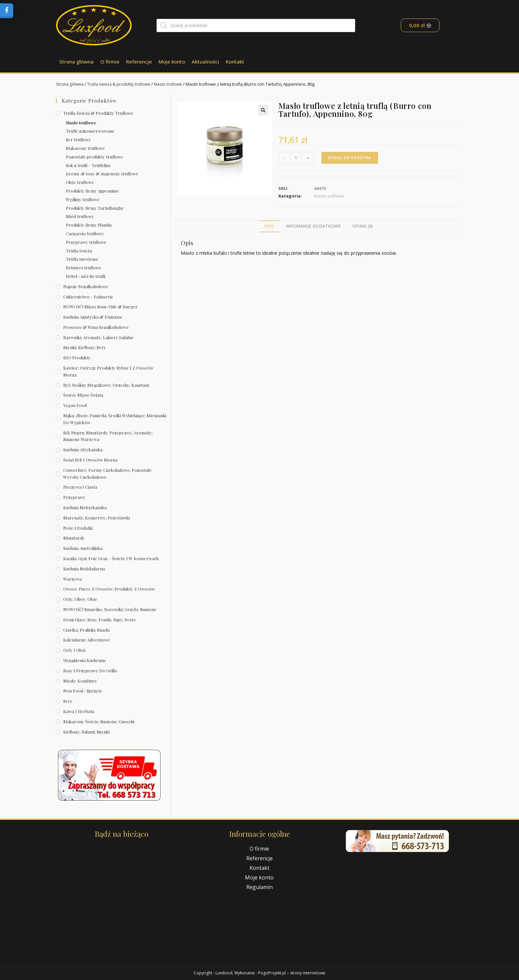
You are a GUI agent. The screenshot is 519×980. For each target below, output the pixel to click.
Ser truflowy (78, 139)
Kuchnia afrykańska (83, 449)
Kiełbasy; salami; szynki (86, 732)
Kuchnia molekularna (84, 569)
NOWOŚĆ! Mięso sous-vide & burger (100, 307)
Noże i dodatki (78, 528)
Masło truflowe (175, 84)
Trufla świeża (79, 251)
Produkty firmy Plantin (89, 225)
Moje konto (172, 62)
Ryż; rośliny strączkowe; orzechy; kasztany (107, 385)
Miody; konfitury (80, 681)
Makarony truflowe (85, 148)
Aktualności (205, 62)
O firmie (110, 62)
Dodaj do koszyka (351, 158)
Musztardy (74, 538)
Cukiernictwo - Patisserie (88, 297)
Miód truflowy (80, 216)
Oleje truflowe (80, 182)
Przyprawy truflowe (86, 242)
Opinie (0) (362, 226)
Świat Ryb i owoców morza (90, 460)
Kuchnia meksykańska (85, 507)
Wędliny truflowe (83, 199)
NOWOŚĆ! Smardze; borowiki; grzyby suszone (110, 609)
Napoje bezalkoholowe (86, 286)
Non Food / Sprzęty (83, 691)
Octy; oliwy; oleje (80, 599)
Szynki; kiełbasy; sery (85, 347)
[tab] (269, 226)
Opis (269, 226)
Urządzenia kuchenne (85, 660)
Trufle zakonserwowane (90, 131)
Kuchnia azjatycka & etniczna (93, 317)
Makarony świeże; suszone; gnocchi (99, 721)
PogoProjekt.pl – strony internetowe (292, 973)
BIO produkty (77, 357)
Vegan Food (75, 405)
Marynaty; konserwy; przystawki (96, 518)
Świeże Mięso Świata (83, 395)
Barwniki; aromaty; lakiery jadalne (98, 337)
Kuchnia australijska (83, 548)
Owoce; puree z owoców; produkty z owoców (109, 589)
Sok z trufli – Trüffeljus (88, 165)
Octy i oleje (75, 650)
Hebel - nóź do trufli (86, 276)
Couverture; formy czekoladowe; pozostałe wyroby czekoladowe (107, 473)
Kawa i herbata (79, 711)
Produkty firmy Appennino (92, 191)
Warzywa (72, 579)
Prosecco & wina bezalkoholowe (96, 327)
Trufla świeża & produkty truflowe (122, 84)
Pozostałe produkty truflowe (94, 157)
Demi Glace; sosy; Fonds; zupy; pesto (99, 620)
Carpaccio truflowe (85, 233)
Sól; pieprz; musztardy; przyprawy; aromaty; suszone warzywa (108, 436)
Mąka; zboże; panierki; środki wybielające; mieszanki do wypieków (115, 419)
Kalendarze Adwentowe (87, 640)
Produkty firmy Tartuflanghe (95, 208)
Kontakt (235, 62)
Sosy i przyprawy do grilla (90, 670)
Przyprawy (74, 497)
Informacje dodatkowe (313, 226)
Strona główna (76, 62)
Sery (68, 701)
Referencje (139, 62)
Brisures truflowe (84, 267)
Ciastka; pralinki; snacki (86, 630)
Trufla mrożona (82, 259)
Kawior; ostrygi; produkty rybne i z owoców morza (108, 371)
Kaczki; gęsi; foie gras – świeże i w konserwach (111, 558)
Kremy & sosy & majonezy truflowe (102, 174)
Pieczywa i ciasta (80, 487)
